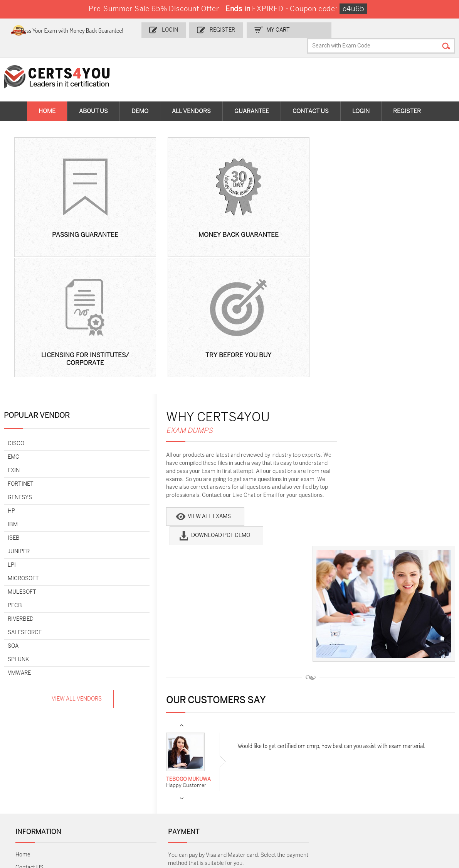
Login (190, 30)
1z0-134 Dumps (254, 755)
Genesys (20, 361)
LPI (12, 428)
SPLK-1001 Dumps (258, 768)
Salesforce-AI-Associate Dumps (336, 784)
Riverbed (21, 482)
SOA (13, 509)
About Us (93, 96)
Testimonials (31, 654)
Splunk (19, 523)
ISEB (14, 401)
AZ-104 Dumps (40, 780)
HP (12, 374)
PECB (15, 469)
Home (47, 96)
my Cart (296, 30)
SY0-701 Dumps (255, 780)
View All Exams (167, 382)
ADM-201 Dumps (42, 755)
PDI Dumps (321, 755)
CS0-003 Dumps (113, 780)
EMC (14, 320)
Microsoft (24, 442)
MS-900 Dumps (183, 768)
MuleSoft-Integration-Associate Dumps (48, 816)
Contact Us (311, 96)
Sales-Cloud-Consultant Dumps (122, 758)
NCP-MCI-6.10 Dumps (191, 813)
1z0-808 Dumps (184, 755)
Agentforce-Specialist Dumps (262, 816)
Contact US (29, 641)
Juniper (19, 415)
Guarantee (252, 96)
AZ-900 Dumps (397, 755)
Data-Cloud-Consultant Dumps (407, 796)
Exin (14, 334)
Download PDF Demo (255, 382)
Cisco (16, 307)
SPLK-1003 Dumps (330, 768)
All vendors (191, 96)
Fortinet (21, 347)
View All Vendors (54, 562)
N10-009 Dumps (184, 780)
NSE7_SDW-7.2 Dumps (407, 780)
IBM (13, 388)
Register (241, 30)
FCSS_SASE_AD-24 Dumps (117, 816)
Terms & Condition (39, 667)
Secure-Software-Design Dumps (329, 816)
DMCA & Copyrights (40, 680)
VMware (20, 536)
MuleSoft (22, 455)
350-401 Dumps (398, 768)
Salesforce (25, 496)
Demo (140, 96)
